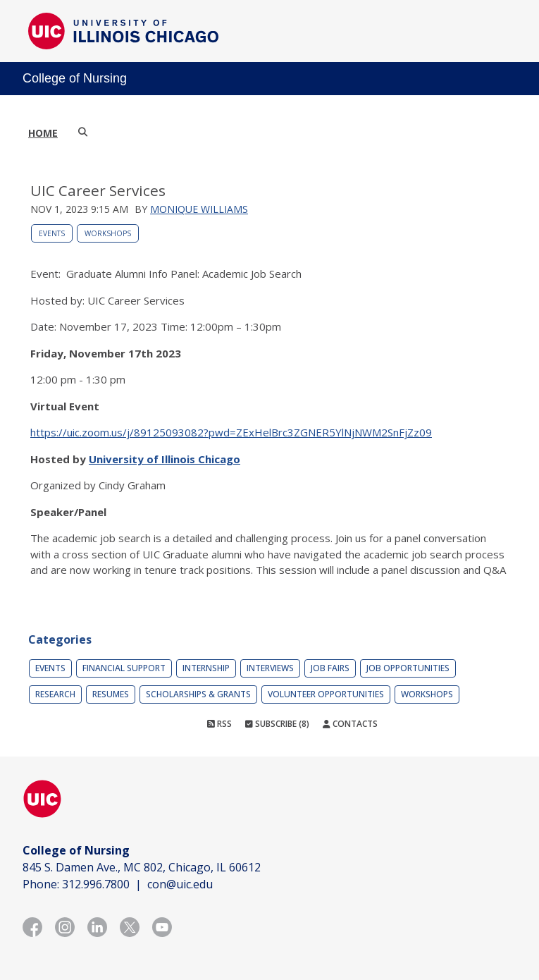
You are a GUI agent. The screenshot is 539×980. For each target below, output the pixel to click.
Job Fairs (330, 668)
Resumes (111, 694)
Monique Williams (199, 209)
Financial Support (124, 668)
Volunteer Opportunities (326, 694)
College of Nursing (75, 78)
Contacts (350, 724)
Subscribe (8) (277, 724)
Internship (206, 668)
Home (43, 133)
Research (55, 694)
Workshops (108, 233)
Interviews (270, 668)
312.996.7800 (96, 884)
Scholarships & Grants (198, 694)
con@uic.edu (180, 884)
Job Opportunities (408, 668)
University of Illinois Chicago (165, 459)
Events (52, 233)
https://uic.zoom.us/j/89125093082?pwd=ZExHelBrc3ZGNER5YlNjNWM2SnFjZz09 (231, 432)
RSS (219, 724)
